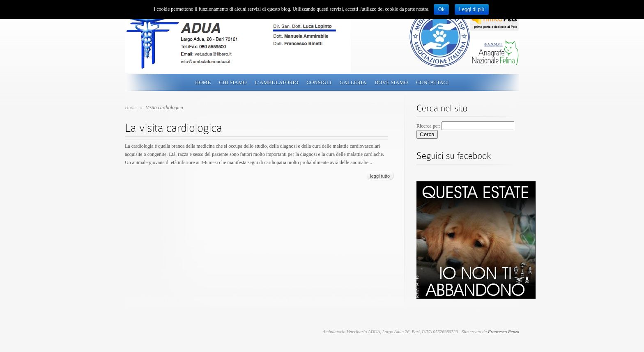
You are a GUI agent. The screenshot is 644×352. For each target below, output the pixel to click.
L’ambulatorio (277, 82)
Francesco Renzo (504, 331)
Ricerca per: (428, 126)
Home (203, 82)
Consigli (319, 82)
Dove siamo (391, 82)
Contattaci (432, 82)
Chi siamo (233, 82)
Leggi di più (472, 9)
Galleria (353, 82)
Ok (441, 9)
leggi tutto (380, 176)
